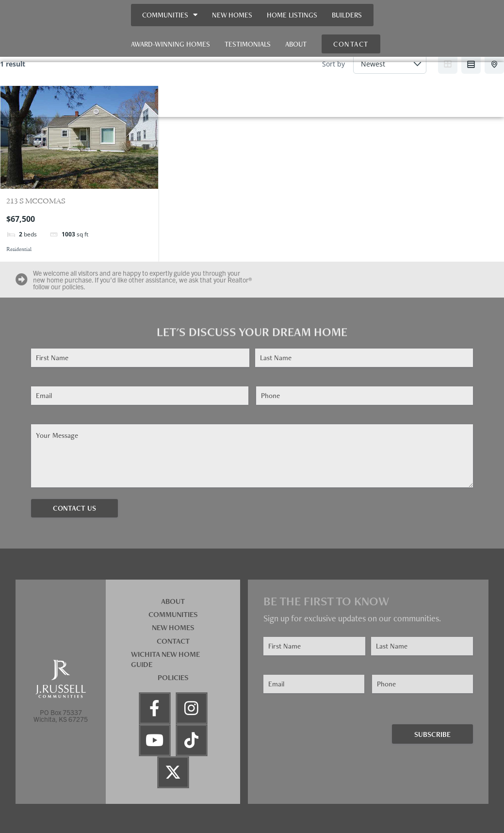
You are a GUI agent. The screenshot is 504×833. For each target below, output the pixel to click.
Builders (347, 15)
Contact (173, 641)
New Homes (232, 15)
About (296, 44)
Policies (173, 677)
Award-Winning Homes (171, 44)
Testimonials (248, 44)
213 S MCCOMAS (36, 201)
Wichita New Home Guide (165, 659)
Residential (19, 250)
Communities (170, 15)
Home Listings (292, 15)
